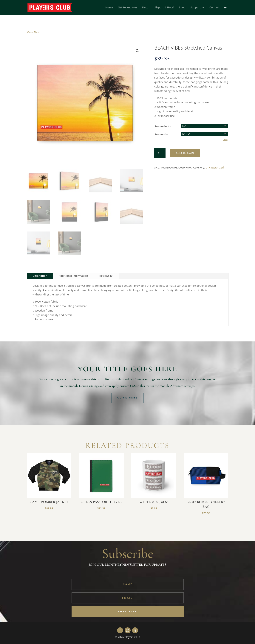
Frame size (161, 134)
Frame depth (163, 126)
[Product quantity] (160, 153)
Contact (214, 8)
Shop (182, 8)
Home (109, 8)
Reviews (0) (106, 276)
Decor (146, 8)
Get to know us (128, 8)
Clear (225, 140)
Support (196, 8)
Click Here (127, 398)
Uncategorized (215, 167)
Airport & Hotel (164, 8)
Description (40, 276)
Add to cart (185, 153)
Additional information (73, 276)
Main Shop (33, 32)
